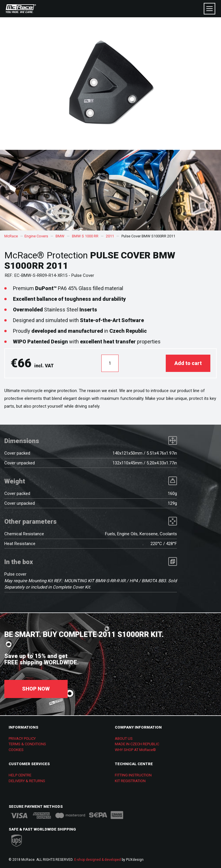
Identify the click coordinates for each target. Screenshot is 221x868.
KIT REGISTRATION (130, 781)
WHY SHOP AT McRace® (135, 750)
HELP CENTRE (20, 775)
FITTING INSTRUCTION (133, 775)
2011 (110, 236)
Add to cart (188, 363)
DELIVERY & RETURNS (27, 781)
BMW (60, 236)
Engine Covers (36, 236)
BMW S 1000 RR (85, 236)
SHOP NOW (36, 689)
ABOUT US (124, 739)
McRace (11, 236)
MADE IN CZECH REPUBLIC (137, 744)
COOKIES (16, 750)
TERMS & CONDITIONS (27, 744)
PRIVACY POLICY (22, 739)
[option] (110, 190)
